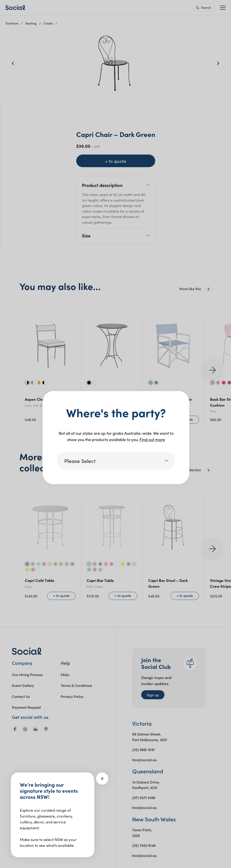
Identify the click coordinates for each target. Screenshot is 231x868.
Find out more (152, 439)
